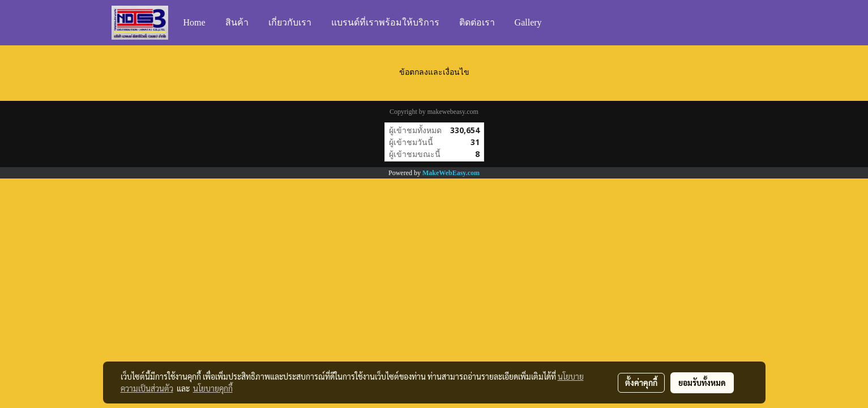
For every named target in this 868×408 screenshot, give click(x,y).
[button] (562, 23)
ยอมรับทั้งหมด (702, 382)
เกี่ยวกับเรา (290, 22)
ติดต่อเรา (477, 22)
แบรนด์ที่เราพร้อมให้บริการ (385, 22)
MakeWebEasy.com (451, 173)
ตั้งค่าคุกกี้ (641, 382)
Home (194, 22)
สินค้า (237, 22)
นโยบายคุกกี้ (213, 388)
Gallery (528, 22)
